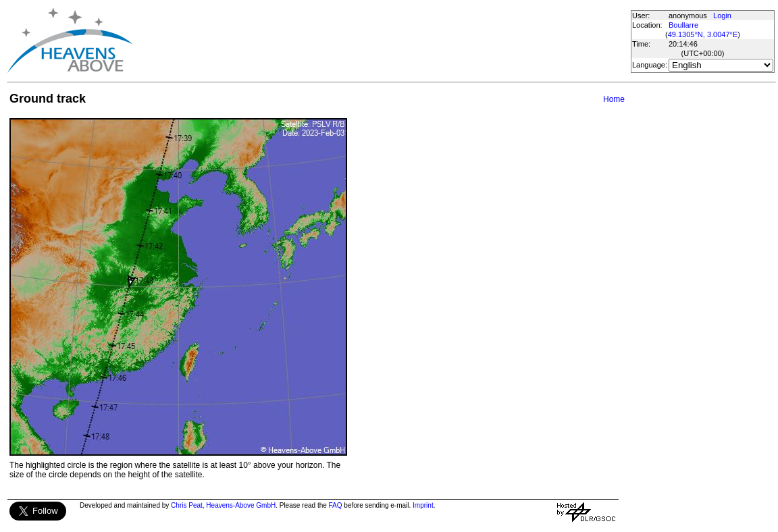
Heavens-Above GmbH (241, 505)
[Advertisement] (381, 41)
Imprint (423, 505)
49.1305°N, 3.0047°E (703, 34)
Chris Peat (187, 505)
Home (614, 99)
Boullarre (683, 25)
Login (722, 16)
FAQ (336, 505)
